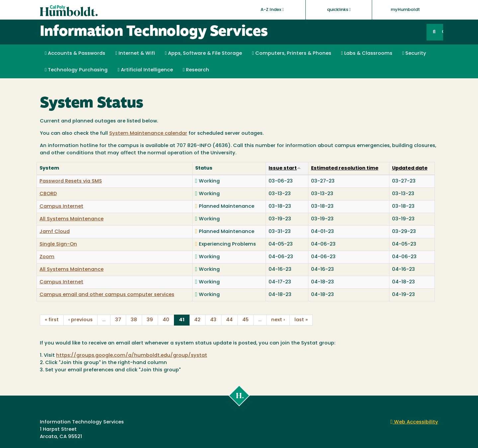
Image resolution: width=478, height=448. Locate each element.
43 (213, 320)
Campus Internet (61, 207)
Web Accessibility (414, 422)
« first (52, 320)
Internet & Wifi (135, 53)
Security (414, 53)
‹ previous (80, 320)
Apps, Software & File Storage (203, 53)
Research (196, 70)
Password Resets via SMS (71, 181)
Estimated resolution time (345, 168)
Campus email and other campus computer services (107, 295)
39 (150, 320)
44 (229, 320)
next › (278, 320)
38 (134, 320)
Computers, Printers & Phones (291, 53)
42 (197, 320)
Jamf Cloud (55, 232)
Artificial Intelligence (145, 70)
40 (166, 320)
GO (442, 32)
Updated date (410, 168)
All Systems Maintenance (72, 219)
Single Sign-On (58, 244)
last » (301, 320)
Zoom (47, 257)
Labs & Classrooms (367, 53)
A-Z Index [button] (272, 10)
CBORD (48, 194)
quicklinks (339, 10)
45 (245, 320)
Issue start (285, 168)
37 (118, 320)
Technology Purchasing (76, 70)
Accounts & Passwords (75, 53)
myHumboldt (405, 10)
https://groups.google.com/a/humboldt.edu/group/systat (132, 356)
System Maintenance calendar (148, 134)
